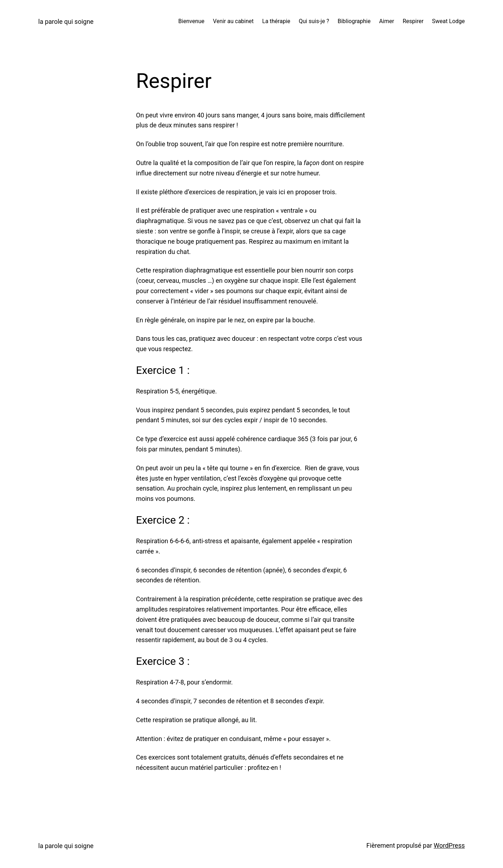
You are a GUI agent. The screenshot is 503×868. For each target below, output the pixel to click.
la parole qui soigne (66, 22)
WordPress (449, 845)
